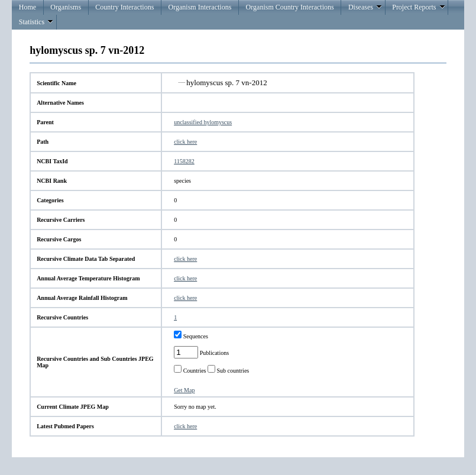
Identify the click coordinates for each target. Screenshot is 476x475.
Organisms (66, 7)
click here (185, 142)
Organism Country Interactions (290, 7)
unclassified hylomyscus (203, 122)
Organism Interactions (200, 7)
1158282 (184, 161)
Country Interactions (124, 7)
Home (27, 7)
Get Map (184, 390)
